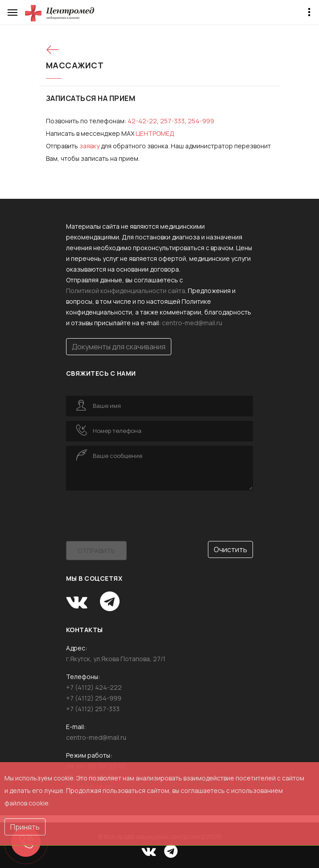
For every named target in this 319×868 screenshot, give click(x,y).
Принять (25, 827)
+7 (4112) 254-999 (94, 698)
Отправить (96, 551)
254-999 (201, 121)
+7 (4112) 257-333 (93, 709)
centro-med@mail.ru (192, 323)
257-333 (172, 121)
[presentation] (134, 512)
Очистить (230, 549)
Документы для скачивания (119, 347)
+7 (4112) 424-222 (94, 687)
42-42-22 (142, 121)
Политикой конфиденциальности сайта (126, 291)
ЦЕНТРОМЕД (155, 133)
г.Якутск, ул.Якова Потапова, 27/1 (116, 659)
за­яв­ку (89, 146)
